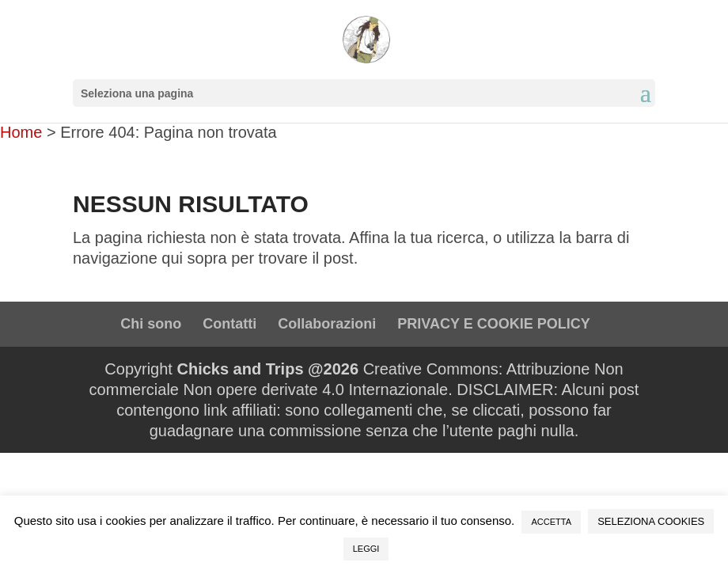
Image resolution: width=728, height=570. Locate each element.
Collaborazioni (327, 324)
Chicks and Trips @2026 (267, 369)
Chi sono (151, 324)
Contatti (229, 324)
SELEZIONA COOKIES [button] (651, 521)
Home (21, 132)
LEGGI (366, 549)
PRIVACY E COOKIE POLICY (493, 324)
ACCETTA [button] (551, 522)
